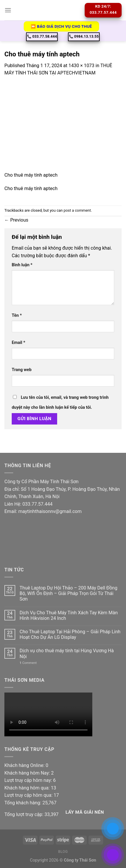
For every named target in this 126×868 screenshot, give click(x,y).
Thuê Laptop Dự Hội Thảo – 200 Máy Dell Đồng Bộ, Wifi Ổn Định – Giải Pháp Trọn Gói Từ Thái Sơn (69, 593)
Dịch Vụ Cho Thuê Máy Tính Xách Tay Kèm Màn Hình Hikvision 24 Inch (69, 615)
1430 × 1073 (81, 66)
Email (18, 343)
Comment (28, 663)
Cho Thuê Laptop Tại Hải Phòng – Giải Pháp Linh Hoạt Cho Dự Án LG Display (70, 634)
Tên (17, 315)
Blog (63, 852)
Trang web (22, 370)
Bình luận (22, 265)
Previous (16, 220)
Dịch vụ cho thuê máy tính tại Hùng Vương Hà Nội (67, 653)
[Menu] (8, 10)
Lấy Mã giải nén (85, 812)
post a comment (77, 210)
